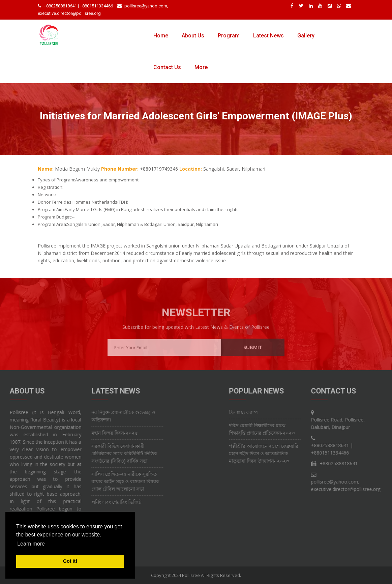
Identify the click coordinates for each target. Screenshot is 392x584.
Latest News (268, 36)
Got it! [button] (70, 561)
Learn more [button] (31, 544)
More (201, 67)
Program (229, 36)
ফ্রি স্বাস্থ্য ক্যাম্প (273, 412)
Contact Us (167, 67)
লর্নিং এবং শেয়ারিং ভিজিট (87, 502)
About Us (193, 36)
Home (161, 36)
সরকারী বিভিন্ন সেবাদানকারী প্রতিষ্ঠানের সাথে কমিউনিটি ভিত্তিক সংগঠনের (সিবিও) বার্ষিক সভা (95, 453)
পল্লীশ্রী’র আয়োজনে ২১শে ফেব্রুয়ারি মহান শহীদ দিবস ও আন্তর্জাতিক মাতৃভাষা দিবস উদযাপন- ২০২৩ (293, 453)
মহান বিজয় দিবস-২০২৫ (85, 433)
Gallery (306, 36)
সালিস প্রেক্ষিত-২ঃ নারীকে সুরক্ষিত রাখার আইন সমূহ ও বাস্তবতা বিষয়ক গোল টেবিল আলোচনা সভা (96, 481)
